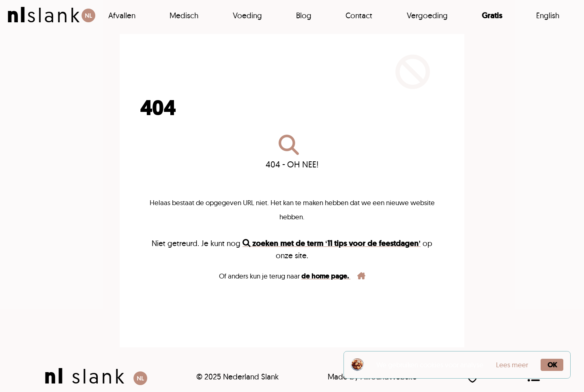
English (548, 15)
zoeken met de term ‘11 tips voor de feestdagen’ (332, 243)
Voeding (247, 15)
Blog (304, 15)
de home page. (333, 276)
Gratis (492, 16)
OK (552, 365)
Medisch (184, 15)
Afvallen (122, 15)
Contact (359, 15)
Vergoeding (427, 15)
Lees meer (512, 365)
